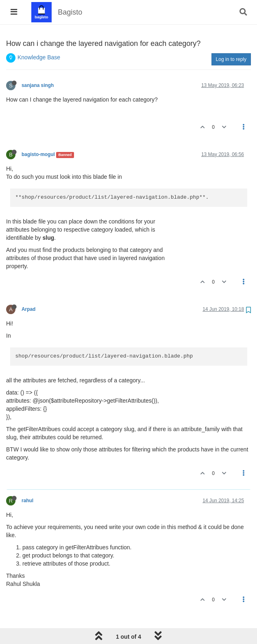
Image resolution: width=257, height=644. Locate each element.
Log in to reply (231, 59)
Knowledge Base (39, 57)
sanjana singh (38, 85)
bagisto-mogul (38, 154)
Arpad (28, 309)
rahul (27, 501)
